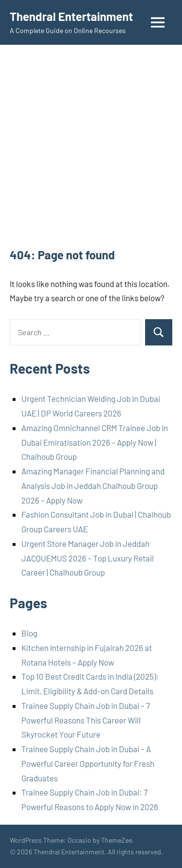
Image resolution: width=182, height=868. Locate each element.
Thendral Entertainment (71, 16)
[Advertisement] (91, 151)
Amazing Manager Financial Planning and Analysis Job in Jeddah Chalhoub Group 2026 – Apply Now (93, 486)
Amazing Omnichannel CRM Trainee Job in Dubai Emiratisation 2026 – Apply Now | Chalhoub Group (95, 442)
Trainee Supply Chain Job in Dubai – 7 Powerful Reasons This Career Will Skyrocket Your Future (86, 720)
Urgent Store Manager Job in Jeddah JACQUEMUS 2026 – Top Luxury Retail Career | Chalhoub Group (88, 558)
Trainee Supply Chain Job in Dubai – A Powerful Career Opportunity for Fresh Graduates (88, 763)
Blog (29, 633)
